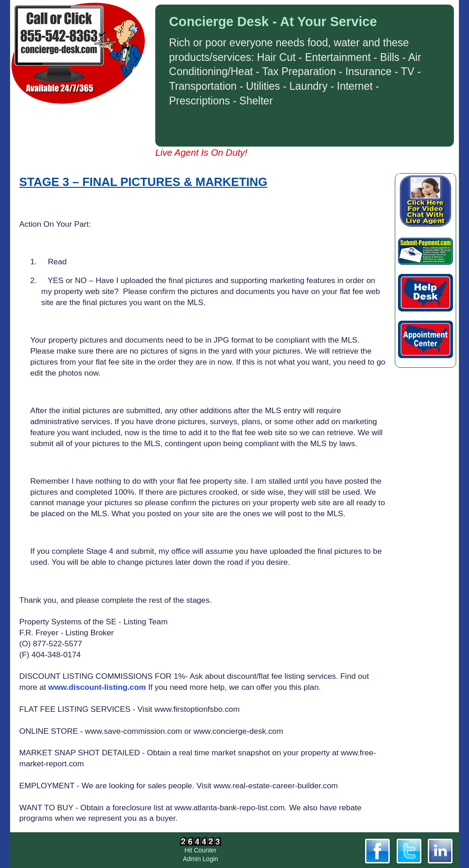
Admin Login (200, 859)
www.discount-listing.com (97, 687)
